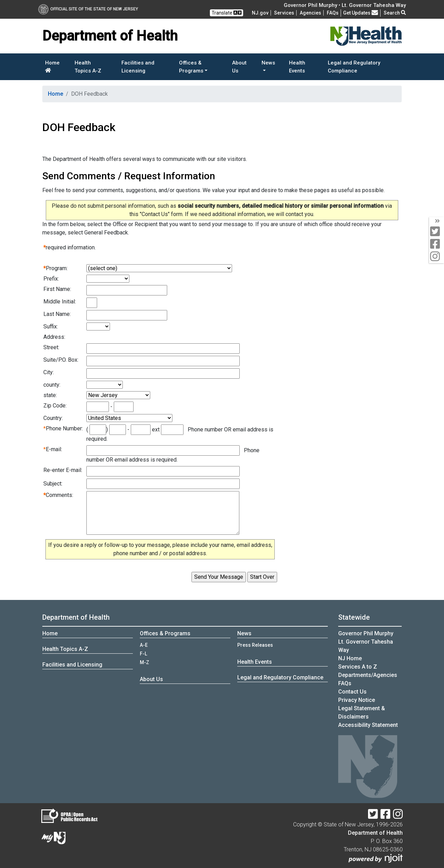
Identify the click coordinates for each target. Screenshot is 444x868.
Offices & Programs (165, 633)
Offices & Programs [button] (191, 67)
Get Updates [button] (361, 13)
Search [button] (395, 13)
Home (52, 66)
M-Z (144, 662)
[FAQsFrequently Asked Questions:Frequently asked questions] (333, 13)
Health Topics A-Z (88, 67)
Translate (227, 13)
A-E (144, 645)
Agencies (310, 13)
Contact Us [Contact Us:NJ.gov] (352, 692)
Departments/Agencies (368, 675)
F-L (143, 654)
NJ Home (350, 658)
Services (284, 13)
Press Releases (255, 645)
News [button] (268, 63)
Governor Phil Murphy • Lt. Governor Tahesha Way (345, 5)
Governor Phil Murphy (366, 633)
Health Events (297, 67)
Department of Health (76, 617)
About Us (239, 67)
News (244, 633)
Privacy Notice (357, 700)
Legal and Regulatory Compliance (354, 67)
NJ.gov (260, 13)
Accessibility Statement (368, 725)
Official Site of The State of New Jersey (88, 9)
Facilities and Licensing (138, 67)
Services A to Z (358, 667)
